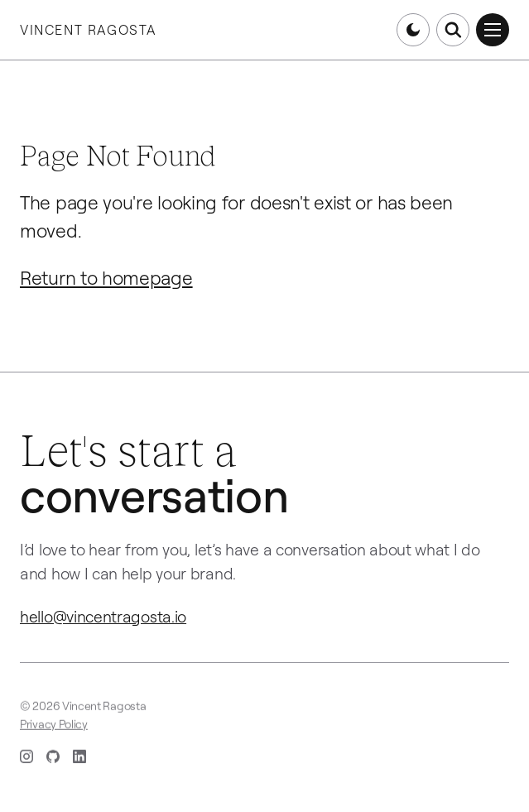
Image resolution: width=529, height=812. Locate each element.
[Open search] (453, 30)
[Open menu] (493, 30)
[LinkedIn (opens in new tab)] (79, 758)
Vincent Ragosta (88, 30)
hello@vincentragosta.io (103, 617)
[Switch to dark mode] (413, 30)
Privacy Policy (54, 726)
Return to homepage (106, 278)
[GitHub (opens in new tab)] (53, 758)
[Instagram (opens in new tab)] (26, 758)
